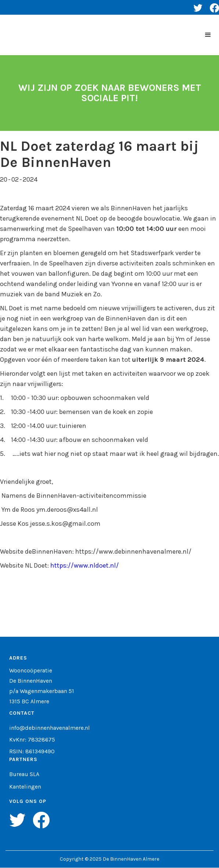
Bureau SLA (24, 774)
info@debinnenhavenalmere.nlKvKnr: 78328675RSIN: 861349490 (50, 740)
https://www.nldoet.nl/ (85, 565)
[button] (208, 35)
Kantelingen (25, 787)
